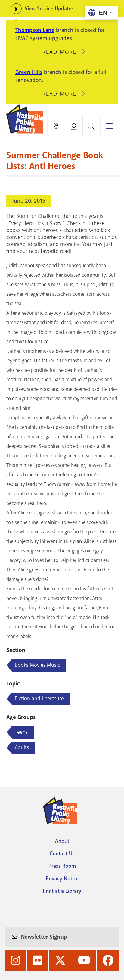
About (62, 841)
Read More (62, 52)
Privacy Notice (62, 879)
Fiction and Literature (39, 698)
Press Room (62, 866)
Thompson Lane (35, 30)
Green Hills (29, 72)
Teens (21, 732)
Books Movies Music (37, 665)
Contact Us (62, 854)
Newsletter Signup (44, 937)
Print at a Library (62, 891)
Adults (22, 747)
